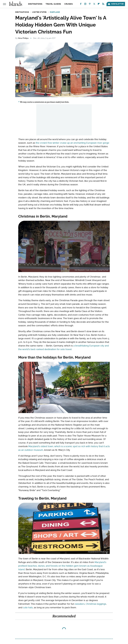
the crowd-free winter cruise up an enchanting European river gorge (72, 143)
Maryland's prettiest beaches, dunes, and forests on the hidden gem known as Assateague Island (62, 566)
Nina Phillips (23, 38)
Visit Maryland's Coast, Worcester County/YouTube (92, 270)
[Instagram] (85, 4)
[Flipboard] (99, 4)
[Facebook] (81, 4)
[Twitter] (94, 4)
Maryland (55, 12)
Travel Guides (53, 4)
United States (39, 12)
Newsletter (116, 4)
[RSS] (103, 4)
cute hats (28, 607)
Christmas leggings (96, 604)
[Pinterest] (90, 4)
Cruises (68, 4)
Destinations (35, 4)
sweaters (80, 604)
